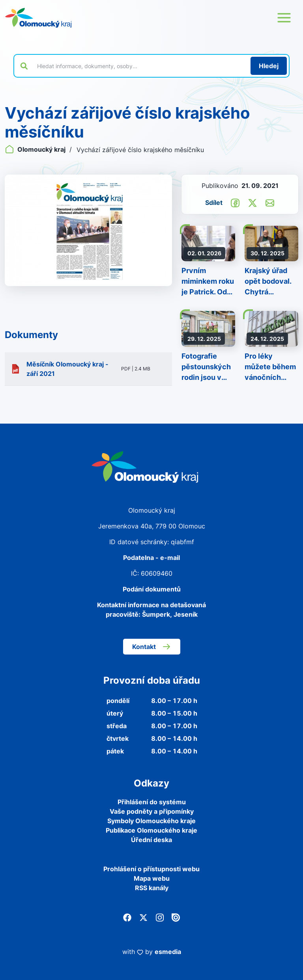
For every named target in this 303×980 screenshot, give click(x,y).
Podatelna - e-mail (151, 558)
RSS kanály (152, 888)
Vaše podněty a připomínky (152, 811)
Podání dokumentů (152, 589)
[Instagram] (160, 917)
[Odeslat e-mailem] (270, 202)
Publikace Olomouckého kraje (151, 830)
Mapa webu (152, 878)
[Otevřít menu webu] (284, 18)
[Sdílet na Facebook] (235, 202)
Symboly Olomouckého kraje (151, 821)
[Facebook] (127, 917)
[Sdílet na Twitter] (252, 202)
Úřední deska (151, 840)
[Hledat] (269, 66)
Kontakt (152, 647)
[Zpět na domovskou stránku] (38, 18)
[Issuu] (176, 917)
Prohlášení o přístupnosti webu (151, 869)
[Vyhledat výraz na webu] (139, 66)
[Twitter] (143, 917)
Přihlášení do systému (152, 802)
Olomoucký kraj (36, 149)
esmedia (168, 952)
